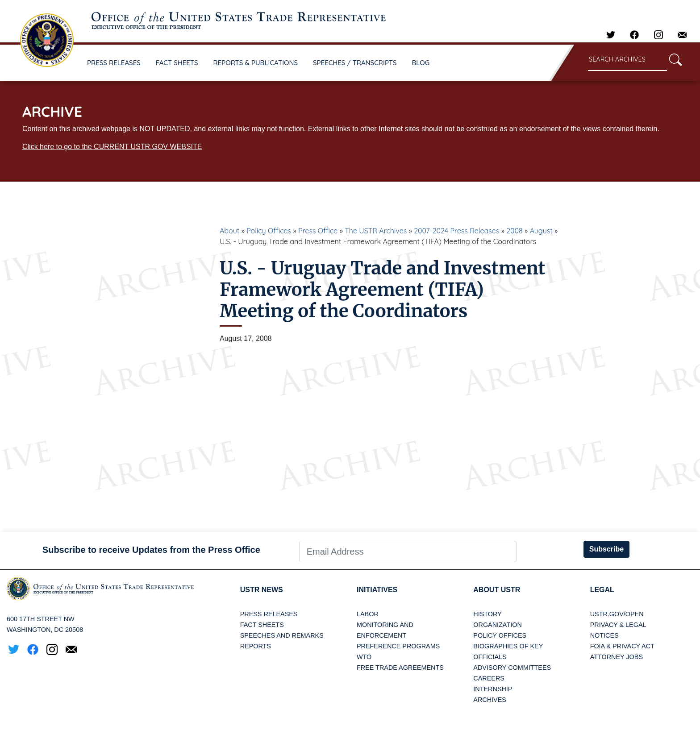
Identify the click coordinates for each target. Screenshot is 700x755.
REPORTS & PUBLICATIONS (256, 63)
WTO (364, 657)
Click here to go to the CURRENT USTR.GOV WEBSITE (112, 147)
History (487, 614)
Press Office (318, 231)
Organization (497, 625)
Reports (256, 646)
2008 (515, 231)
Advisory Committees (512, 668)
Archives (490, 700)
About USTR (497, 590)
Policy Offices (269, 231)
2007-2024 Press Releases (456, 231)
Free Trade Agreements (400, 668)
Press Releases (269, 614)
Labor (368, 614)
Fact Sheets (262, 625)
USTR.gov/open (617, 614)
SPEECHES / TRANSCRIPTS (355, 63)
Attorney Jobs (617, 657)
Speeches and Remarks (282, 635)
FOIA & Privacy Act (622, 646)
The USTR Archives (376, 231)
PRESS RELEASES (114, 63)
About (229, 231)
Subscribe (606, 549)
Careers (489, 678)
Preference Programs (398, 646)
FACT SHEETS (177, 63)
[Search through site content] (627, 60)
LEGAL (602, 590)
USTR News (262, 590)
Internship (493, 689)
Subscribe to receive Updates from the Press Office (151, 550)
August (541, 231)
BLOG (421, 63)
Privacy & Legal (618, 625)
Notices (604, 635)
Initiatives (377, 590)
